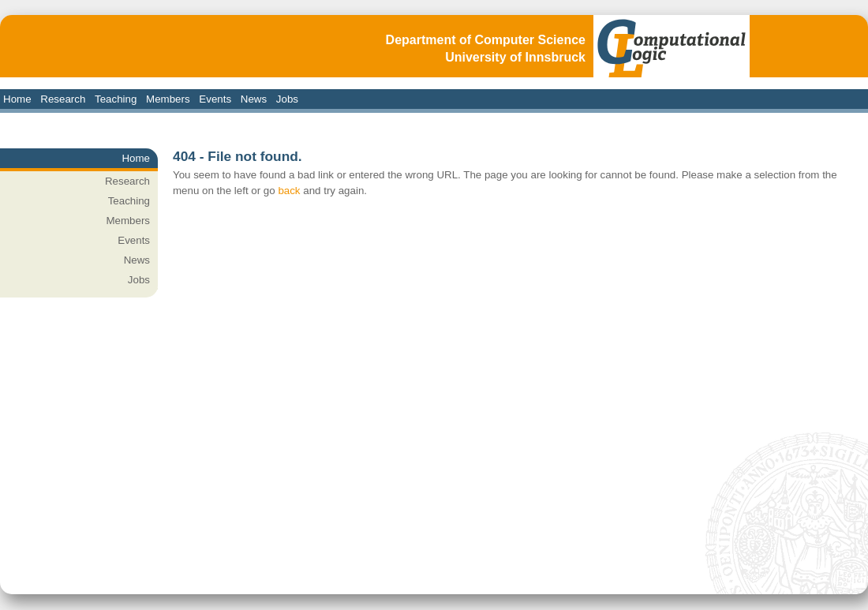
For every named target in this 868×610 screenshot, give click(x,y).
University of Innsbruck (515, 57)
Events (215, 99)
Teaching (116, 99)
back (289, 191)
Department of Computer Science (486, 40)
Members (168, 99)
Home (17, 99)
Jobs (287, 99)
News (254, 99)
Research (63, 99)
